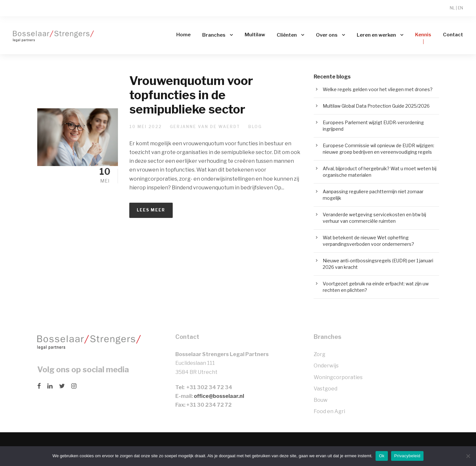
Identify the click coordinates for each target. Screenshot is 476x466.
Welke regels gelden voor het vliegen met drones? (378, 89)
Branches (214, 35)
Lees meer (151, 210)
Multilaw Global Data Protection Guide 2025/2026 (376, 106)
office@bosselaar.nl (219, 396)
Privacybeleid (407, 456)
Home (183, 35)
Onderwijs (326, 366)
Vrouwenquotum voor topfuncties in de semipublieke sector (191, 95)
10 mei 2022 (145, 127)
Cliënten (287, 35)
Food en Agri (329, 411)
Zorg (319, 354)
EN (460, 8)
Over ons (327, 35)
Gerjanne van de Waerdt (205, 127)
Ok (382, 456)
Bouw (321, 400)
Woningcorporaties (338, 377)
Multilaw (255, 35)
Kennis (423, 35)
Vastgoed (325, 389)
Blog (255, 127)
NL (452, 8)
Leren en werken (376, 35)
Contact (453, 35)
